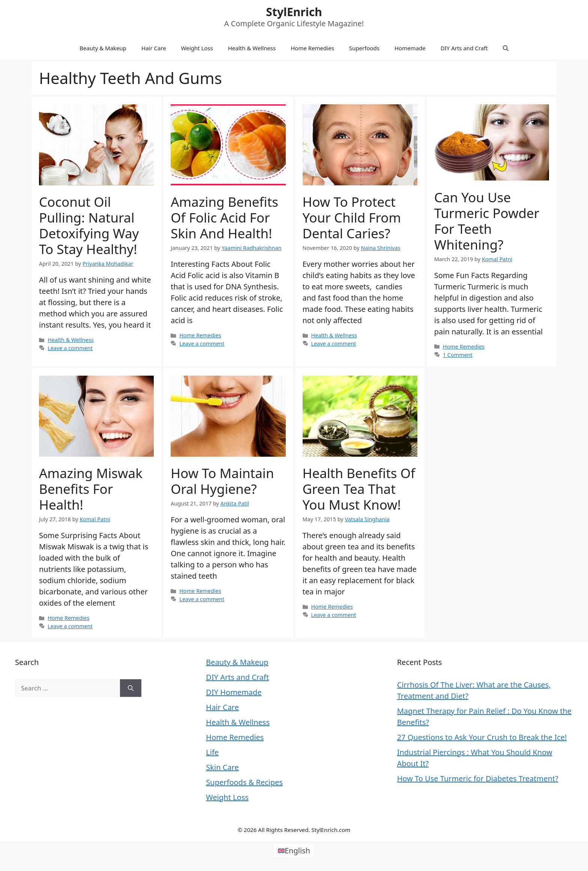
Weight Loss (197, 48)
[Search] (131, 688)
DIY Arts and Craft (464, 48)
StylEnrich (294, 12)
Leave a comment (70, 348)
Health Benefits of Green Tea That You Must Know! (359, 489)
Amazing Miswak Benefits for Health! (91, 489)
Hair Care (154, 48)
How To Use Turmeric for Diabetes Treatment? (478, 778)
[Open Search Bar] (506, 48)
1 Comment (458, 355)
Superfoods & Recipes (244, 782)
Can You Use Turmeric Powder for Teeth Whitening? (487, 221)
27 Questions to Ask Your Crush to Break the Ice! (482, 737)
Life (212, 752)
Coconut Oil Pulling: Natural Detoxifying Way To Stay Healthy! (89, 225)
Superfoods (364, 48)
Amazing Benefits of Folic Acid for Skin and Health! (224, 217)
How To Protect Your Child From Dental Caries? (352, 217)
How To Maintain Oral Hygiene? (222, 481)
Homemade (410, 48)
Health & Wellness (252, 48)
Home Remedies (312, 48)
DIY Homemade (234, 692)
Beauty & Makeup (103, 48)
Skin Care (222, 767)
